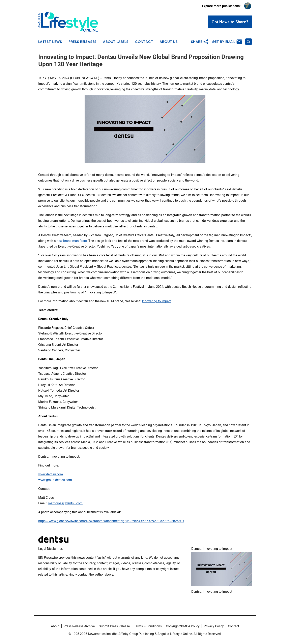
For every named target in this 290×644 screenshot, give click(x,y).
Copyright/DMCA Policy (183, 626)
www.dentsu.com (51, 474)
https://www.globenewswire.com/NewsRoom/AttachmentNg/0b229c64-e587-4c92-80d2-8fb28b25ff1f (111, 521)
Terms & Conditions (148, 626)
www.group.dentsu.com (55, 480)
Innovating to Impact (157, 301)
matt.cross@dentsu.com (65, 503)
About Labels (116, 42)
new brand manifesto (72, 241)
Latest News (50, 42)
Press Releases (82, 42)
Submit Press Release (114, 626)
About (55, 626)
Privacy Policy (214, 626)
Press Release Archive (79, 626)
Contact (144, 42)
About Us (169, 42)
